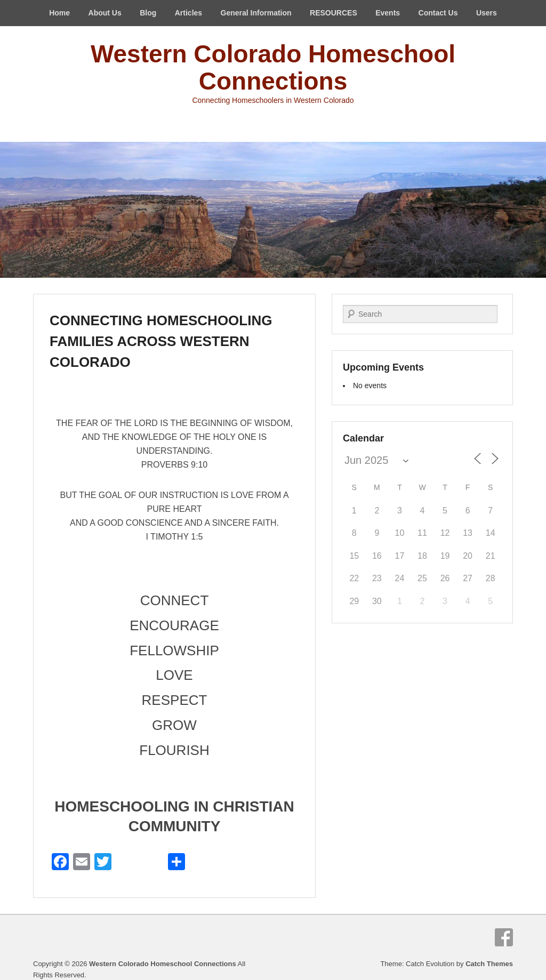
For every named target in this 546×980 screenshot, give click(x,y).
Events (388, 13)
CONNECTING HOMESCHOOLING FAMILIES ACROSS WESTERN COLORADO (161, 341)
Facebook (504, 937)
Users (487, 13)
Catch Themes (489, 964)
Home (59, 13)
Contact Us (438, 13)
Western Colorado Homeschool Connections (273, 67)
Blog (148, 13)
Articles (188, 13)
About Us (105, 13)
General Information (256, 13)
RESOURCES (334, 13)
